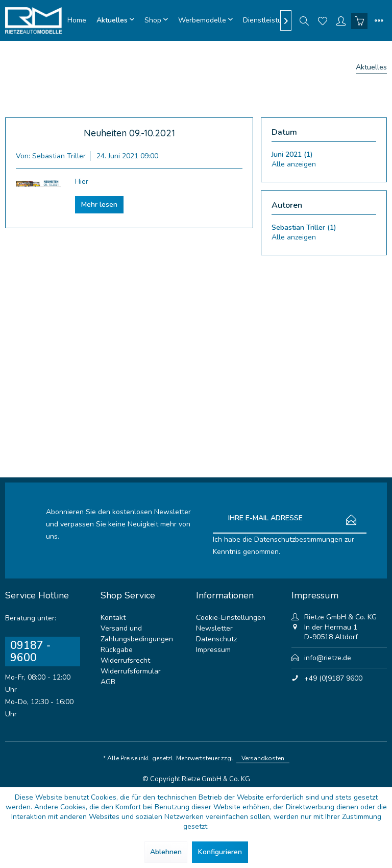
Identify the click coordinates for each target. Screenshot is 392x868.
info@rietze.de (328, 658)
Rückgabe (117, 650)
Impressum (213, 650)
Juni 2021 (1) (292, 154)
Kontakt (113, 618)
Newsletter (214, 628)
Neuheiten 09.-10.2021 (129, 133)
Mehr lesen (99, 204)
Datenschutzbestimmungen (298, 539)
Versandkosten (263, 758)
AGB (108, 682)
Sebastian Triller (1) (304, 227)
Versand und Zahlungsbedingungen (137, 634)
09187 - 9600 (30, 652)
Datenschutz (216, 639)
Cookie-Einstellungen (231, 618)
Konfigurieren (220, 852)
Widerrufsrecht (125, 660)
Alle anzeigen (294, 164)
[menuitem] (77, 20)
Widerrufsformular (131, 671)
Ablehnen (166, 852)
